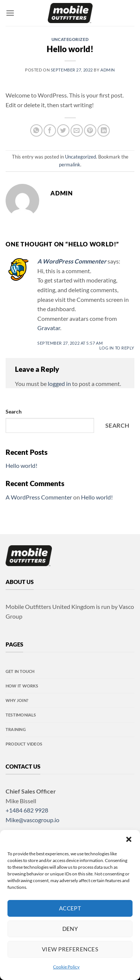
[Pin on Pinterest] (90, 130)
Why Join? (17, 700)
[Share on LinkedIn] (104, 130)
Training (16, 729)
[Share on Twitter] (63, 130)
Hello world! (21, 465)
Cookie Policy (66, 967)
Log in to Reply (117, 348)
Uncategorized (70, 39)
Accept (70, 908)
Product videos (24, 744)
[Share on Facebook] (50, 130)
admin (108, 70)
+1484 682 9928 (27, 810)
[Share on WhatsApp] (36, 130)
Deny (70, 929)
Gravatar (49, 328)
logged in (59, 384)
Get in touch (20, 671)
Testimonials (21, 715)
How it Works (22, 686)
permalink (70, 165)
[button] (129, 839)
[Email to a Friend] (77, 130)
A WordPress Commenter (72, 261)
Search (14, 411)
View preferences (70, 949)
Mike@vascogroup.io (32, 820)
